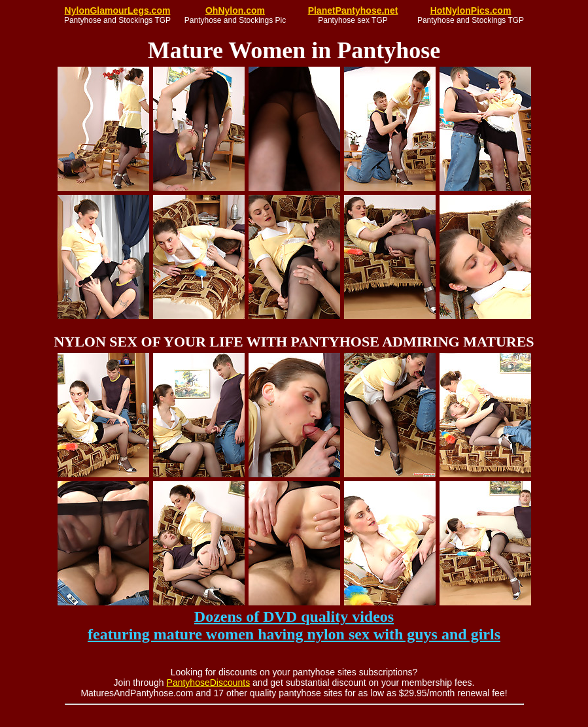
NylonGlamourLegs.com (118, 10)
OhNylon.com (235, 10)
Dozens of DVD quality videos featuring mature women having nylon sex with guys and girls (294, 625)
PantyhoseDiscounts (209, 683)
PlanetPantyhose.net (353, 10)
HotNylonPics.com (471, 10)
